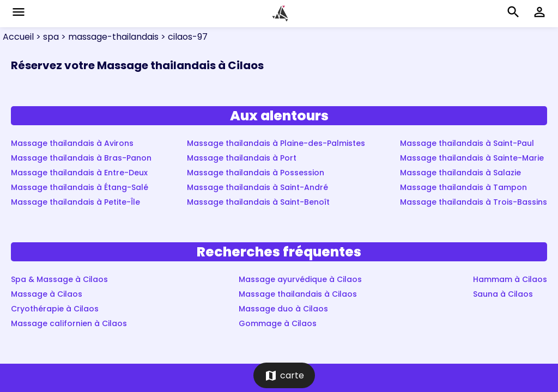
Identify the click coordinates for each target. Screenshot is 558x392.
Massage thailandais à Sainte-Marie (472, 158)
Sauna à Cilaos (503, 294)
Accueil (18, 37)
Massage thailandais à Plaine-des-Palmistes (276, 143)
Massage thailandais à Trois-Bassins (474, 202)
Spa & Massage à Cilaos (59, 279)
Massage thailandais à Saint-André (257, 187)
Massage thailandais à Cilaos (298, 294)
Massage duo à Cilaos (283, 309)
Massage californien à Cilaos (69, 323)
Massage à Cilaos (47, 294)
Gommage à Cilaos (278, 323)
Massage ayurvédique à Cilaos (300, 279)
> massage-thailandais (109, 37)
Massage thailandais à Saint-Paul (467, 143)
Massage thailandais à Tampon (463, 187)
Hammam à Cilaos (510, 279)
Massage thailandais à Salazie (460, 173)
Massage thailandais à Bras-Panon (81, 158)
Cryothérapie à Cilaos (55, 309)
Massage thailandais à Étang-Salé (80, 187)
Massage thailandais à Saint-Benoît (258, 202)
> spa (46, 37)
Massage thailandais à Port (242, 158)
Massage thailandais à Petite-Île (75, 202)
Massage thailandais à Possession (256, 173)
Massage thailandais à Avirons (72, 143)
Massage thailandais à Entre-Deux (79, 173)
